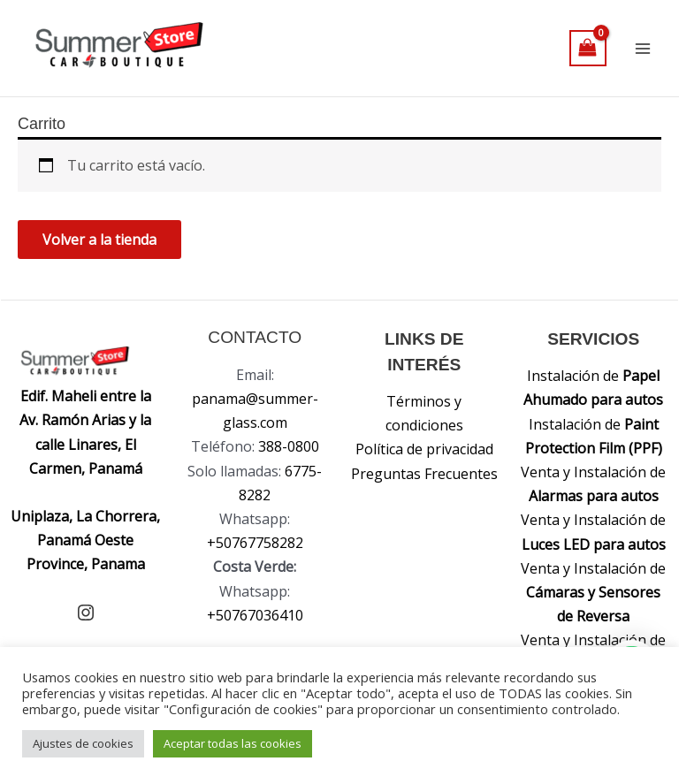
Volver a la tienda (99, 240)
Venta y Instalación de (593, 592)
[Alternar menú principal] (643, 48)
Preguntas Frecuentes (424, 474)
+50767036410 (255, 615)
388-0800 (289, 446)
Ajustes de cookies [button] (83, 743)
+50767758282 (255, 543)
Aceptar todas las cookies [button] (233, 743)
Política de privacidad (424, 449)
